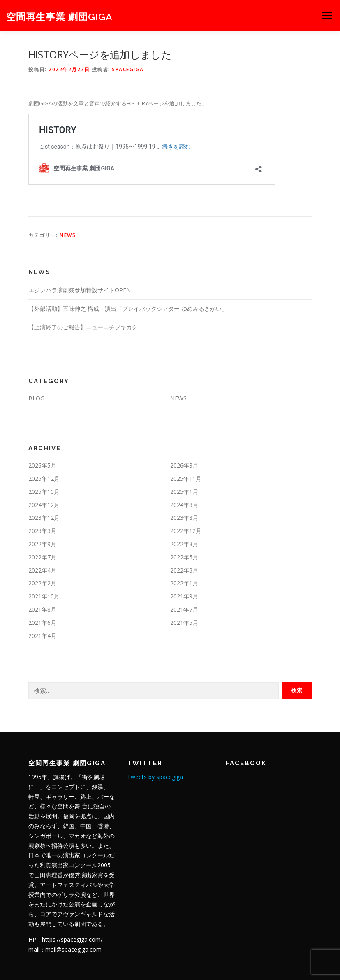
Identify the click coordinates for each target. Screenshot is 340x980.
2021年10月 (44, 596)
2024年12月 (44, 505)
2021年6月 (42, 623)
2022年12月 (186, 531)
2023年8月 (184, 518)
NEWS (68, 235)
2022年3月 (184, 570)
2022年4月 (42, 570)
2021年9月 (184, 596)
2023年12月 (44, 518)
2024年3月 (184, 505)
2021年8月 (42, 609)
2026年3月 (184, 465)
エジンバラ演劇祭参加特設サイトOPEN (80, 290)
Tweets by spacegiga (155, 777)
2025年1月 (184, 492)
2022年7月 (42, 557)
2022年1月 (184, 583)
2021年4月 (42, 636)
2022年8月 (184, 544)
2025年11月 (186, 478)
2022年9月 (42, 544)
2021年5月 (184, 623)
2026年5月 (42, 465)
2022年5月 (184, 557)
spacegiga (128, 69)
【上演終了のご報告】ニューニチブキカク (83, 327)
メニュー (327, 15)
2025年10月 (44, 492)
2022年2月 (42, 583)
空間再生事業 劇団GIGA (59, 16)
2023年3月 (42, 531)
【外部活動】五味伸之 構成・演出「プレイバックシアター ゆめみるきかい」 (128, 308)
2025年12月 (44, 478)
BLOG (36, 398)
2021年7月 (184, 609)
